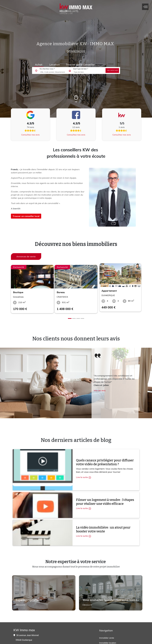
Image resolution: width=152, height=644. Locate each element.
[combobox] (56, 72)
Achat (39, 64)
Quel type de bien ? (81, 69)
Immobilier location (108, 640)
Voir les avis (100, 387)
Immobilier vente (107, 635)
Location (55, 64)
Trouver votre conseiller (80, 64)
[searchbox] (56, 72)
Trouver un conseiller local (26, 216)
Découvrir (19, 603)
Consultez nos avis (30, 135)
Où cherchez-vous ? (47, 69)
